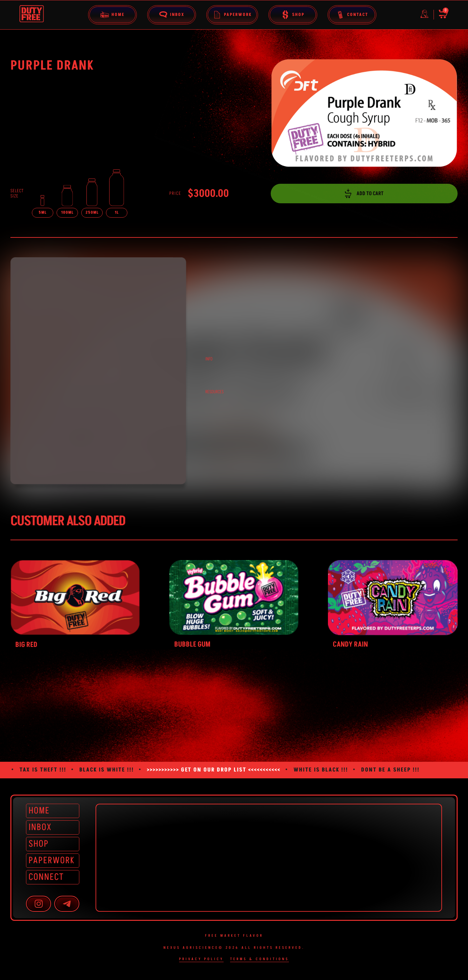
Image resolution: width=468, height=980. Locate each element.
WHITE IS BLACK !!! (321, 770)
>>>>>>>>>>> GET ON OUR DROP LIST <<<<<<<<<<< (214, 770)
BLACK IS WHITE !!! (107, 770)
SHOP (39, 844)
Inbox (172, 15)
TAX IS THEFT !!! (43, 770)
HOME (39, 811)
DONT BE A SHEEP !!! (390, 770)
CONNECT (46, 877)
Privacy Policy (201, 959)
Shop (293, 15)
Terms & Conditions (260, 959)
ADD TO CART (364, 194)
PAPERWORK (52, 860)
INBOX (40, 827)
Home (112, 15)
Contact (352, 15)
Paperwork (232, 15)
